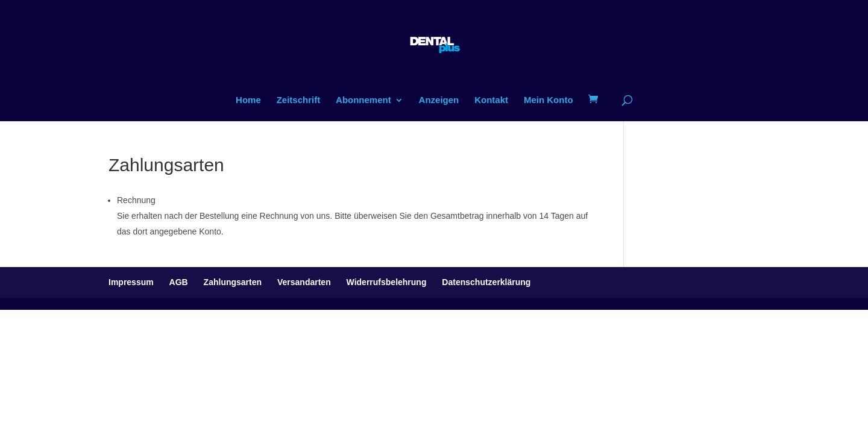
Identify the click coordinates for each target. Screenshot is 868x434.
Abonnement (363, 100)
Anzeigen (439, 100)
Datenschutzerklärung (486, 282)
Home (248, 100)
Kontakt (491, 100)
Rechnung (136, 200)
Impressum (131, 282)
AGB (179, 282)
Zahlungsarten (233, 282)
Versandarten (304, 282)
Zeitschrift (299, 100)
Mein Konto (549, 100)
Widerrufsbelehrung (387, 282)
